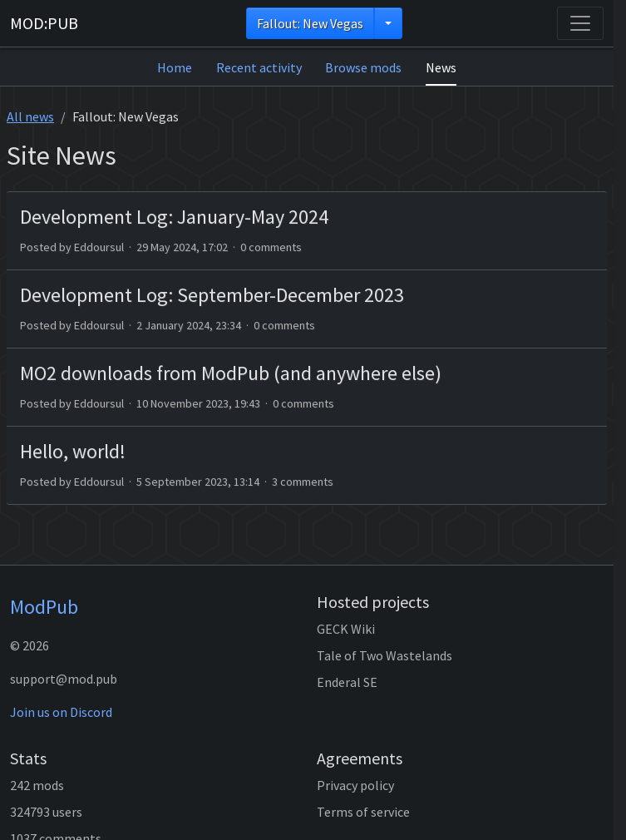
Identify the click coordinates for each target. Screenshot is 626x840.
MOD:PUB (44, 23)
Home (175, 67)
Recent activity (259, 67)
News (441, 67)
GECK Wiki (346, 629)
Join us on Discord (61, 712)
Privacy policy (355, 785)
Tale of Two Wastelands (384, 655)
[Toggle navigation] (580, 23)
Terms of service (363, 812)
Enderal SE (347, 682)
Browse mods (363, 67)
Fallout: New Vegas (310, 23)
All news (30, 116)
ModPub (44, 607)
